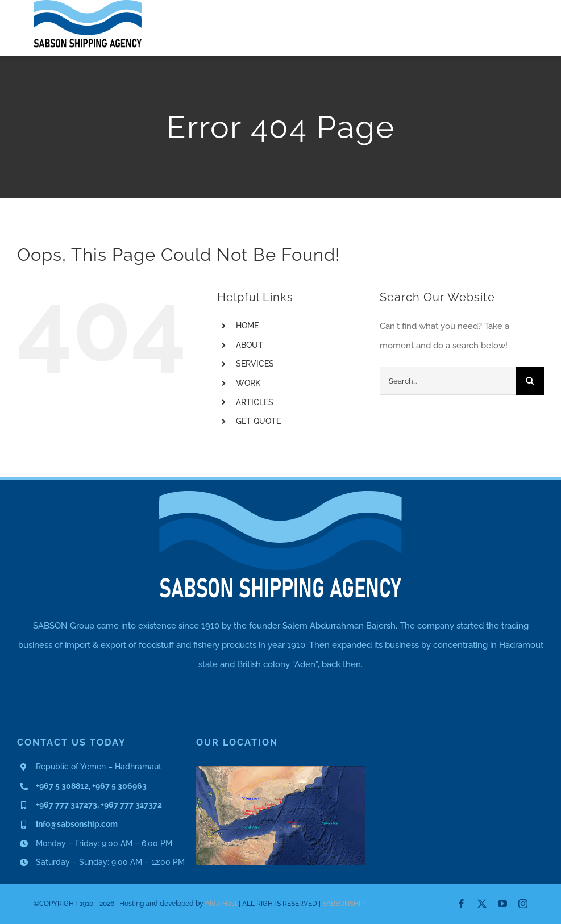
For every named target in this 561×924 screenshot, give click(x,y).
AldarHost (221, 904)
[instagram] (523, 904)
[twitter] (482, 904)
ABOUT (250, 345)
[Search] (530, 381)
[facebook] (462, 904)
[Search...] (448, 381)
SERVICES (255, 364)
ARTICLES (255, 402)
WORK (248, 383)
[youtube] (502, 904)
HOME (247, 326)
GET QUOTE (258, 421)
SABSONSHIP (343, 904)
